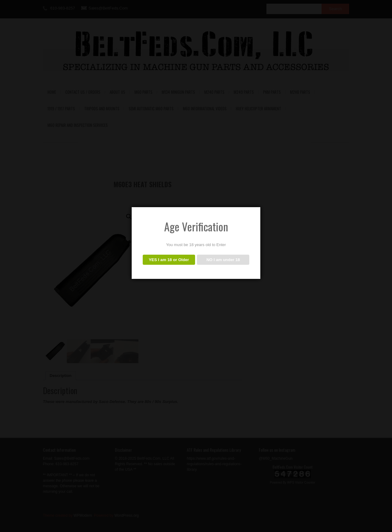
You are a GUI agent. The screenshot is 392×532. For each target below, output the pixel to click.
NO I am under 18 (223, 260)
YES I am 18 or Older (169, 260)
